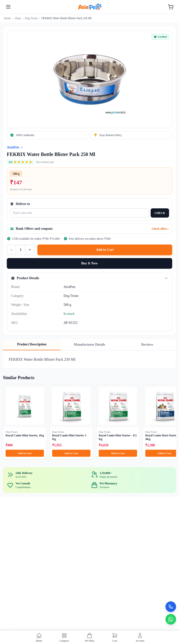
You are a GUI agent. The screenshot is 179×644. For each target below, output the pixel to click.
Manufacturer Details (90, 345)
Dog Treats (31, 18)
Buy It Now (89, 263)
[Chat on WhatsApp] (171, 619)
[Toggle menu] (8, 7)
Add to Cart (105, 250)
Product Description (32, 344)
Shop (18, 18)
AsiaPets (13, 147)
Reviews (147, 345)
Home (7, 18)
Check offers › (160, 229)
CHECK (160, 213)
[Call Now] (171, 607)
